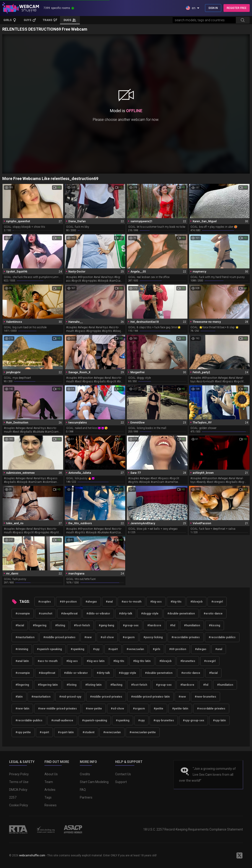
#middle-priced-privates (59, 637)
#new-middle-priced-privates (57, 709)
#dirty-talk (126, 614)
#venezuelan (135, 649)
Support (121, 782)
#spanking (77, 649)
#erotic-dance (213, 614)
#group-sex (131, 625)
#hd (173, 625)
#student (88, 732)
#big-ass (156, 602)
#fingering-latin (48, 685)
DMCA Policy (18, 790)
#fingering (40, 625)
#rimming (22, 649)
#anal (109, 602)
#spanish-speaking (49, 649)
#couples (45, 602)
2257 (13, 797)
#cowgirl (217, 602)
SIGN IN (213, 8)
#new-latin (22, 709)
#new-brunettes (205, 697)
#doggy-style (150, 614)
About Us (51, 774)
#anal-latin (22, 661)
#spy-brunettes (164, 720)
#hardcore (154, 625)
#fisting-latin (93, 685)
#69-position (68, 602)
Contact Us (123, 774)
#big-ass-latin (96, 661)
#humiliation (192, 625)
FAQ (83, 790)
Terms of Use (19, 782)
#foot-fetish (82, 625)
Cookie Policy (19, 805)
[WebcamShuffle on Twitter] (239, 855)
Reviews (51, 805)
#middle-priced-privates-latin (150, 697)
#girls (157, 649)
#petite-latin (180, 709)
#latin (19, 697)
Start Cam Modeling (94, 782)
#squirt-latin (66, 732)
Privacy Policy (19, 774)
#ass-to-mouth (131, 602)
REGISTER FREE (237, 8)
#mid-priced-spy (70, 697)
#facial (20, 625)
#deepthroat (69, 614)
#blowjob (196, 602)
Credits (85, 774)
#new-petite (94, 709)
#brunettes (188, 661)
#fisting (60, 625)
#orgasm (129, 637)
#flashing (116, 685)
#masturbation (25, 637)
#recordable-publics (222, 637)
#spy (96, 649)
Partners (86, 797)
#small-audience (62, 720)
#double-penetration (181, 614)
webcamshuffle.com (32, 855)
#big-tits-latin (142, 661)
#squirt (113, 649)
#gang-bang (106, 625)
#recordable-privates (186, 637)
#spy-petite (23, 732)
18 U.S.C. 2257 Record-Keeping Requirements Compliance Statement (193, 829)
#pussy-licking (153, 637)
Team (49, 782)
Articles (50, 790)
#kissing (214, 625)
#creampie (23, 614)
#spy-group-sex (194, 720)
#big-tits (176, 602)
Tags (48, 797)
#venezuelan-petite (143, 732)
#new (88, 637)
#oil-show (107, 637)
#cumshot (45, 614)
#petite (158, 709)
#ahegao (91, 602)
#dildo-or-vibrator (98, 614)
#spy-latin (219, 720)
